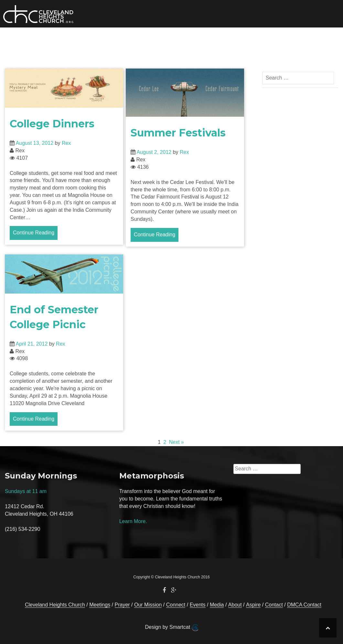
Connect (132, 37)
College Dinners (52, 124)
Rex (66, 143)
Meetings (100, 605)
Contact (295, 37)
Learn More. (133, 521)
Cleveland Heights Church (55, 605)
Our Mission (96, 37)
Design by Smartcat (171, 628)
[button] (316, 38)
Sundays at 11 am (26, 491)
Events (171, 37)
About (231, 37)
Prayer (267, 37)
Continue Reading (34, 233)
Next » (177, 442)
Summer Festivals (178, 133)
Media (197, 37)
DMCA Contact (304, 605)
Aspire (253, 605)
